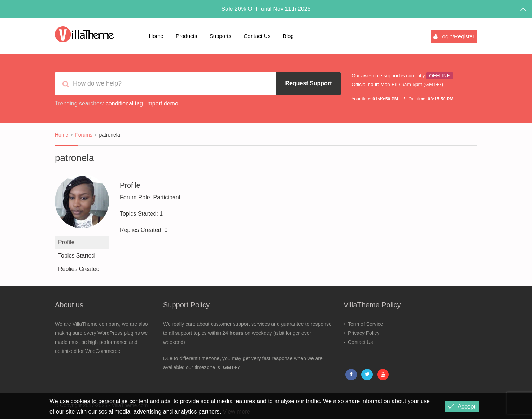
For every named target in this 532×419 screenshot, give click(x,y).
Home (156, 36)
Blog (288, 36)
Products (186, 36)
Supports (221, 36)
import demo (162, 103)
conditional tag (124, 103)
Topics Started (76, 256)
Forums (84, 135)
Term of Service (365, 324)
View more (236, 412)
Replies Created (79, 269)
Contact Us (257, 36)
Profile (66, 242)
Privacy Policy (364, 333)
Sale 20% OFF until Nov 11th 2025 (266, 9)
